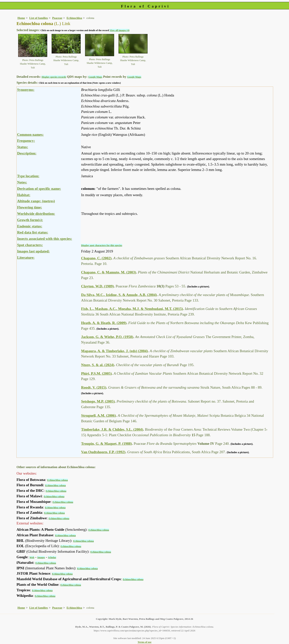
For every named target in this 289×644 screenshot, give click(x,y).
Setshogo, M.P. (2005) (98, 401)
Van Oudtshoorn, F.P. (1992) (103, 452)
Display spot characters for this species (102, 245)
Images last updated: (33, 251)
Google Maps (95, 77)
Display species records (54, 77)
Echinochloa (74, 18)
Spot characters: (30, 245)
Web (32, 557)
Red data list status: (33, 232)
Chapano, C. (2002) (96, 258)
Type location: (28, 176)
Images (41, 557)
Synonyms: (26, 90)
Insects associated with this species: (45, 239)
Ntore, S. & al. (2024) (98, 365)
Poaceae (57, 18)
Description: (27, 153)
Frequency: (26, 141)
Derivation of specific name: (39, 189)
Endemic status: (30, 226)
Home (21, 18)
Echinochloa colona (58, 480)
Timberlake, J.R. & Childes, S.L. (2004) (112, 429)
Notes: (22, 182)
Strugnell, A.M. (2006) (98, 415)
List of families (39, 18)
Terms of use (145, 642)
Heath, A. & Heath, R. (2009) (104, 323)
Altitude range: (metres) (36, 201)
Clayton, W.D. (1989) (97, 286)
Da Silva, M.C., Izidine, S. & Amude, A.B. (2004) (119, 295)
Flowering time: (30, 207)
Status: (23, 147)
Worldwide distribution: (36, 214)
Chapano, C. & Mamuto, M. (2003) (108, 272)
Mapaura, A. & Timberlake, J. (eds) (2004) (114, 351)
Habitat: (24, 195)
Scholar (52, 557)
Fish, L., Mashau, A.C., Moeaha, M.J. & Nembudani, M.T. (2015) (132, 309)
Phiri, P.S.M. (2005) (96, 373)
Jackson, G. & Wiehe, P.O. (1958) (107, 337)
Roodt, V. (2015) (94, 387)
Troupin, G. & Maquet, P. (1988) (106, 444)
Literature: (26, 258)
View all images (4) (120, 30)
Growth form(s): (30, 220)
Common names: (30, 135)
